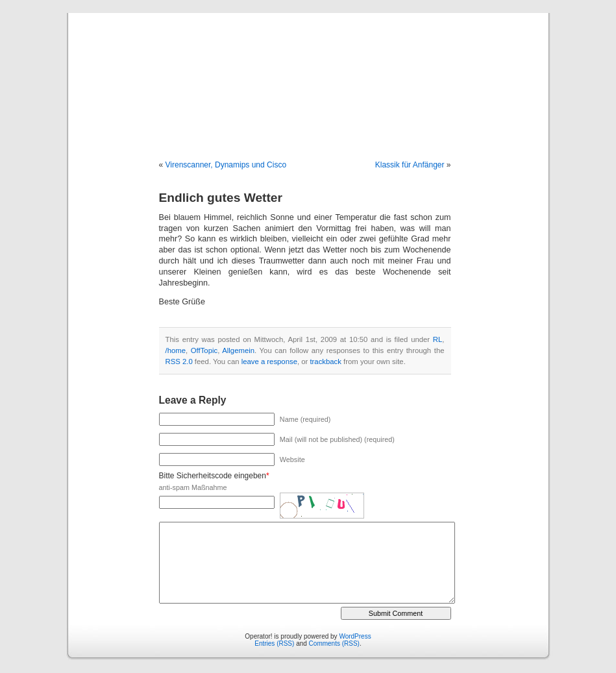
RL (437, 339)
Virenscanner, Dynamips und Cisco (226, 165)
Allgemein (238, 350)
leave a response (269, 361)
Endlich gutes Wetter (221, 198)
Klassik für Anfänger (410, 165)
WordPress (355, 636)
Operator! (308, 73)
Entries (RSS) (274, 643)
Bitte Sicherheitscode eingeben (213, 476)
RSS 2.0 (179, 361)
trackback (325, 361)
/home (176, 350)
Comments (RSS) (334, 643)
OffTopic (204, 350)
